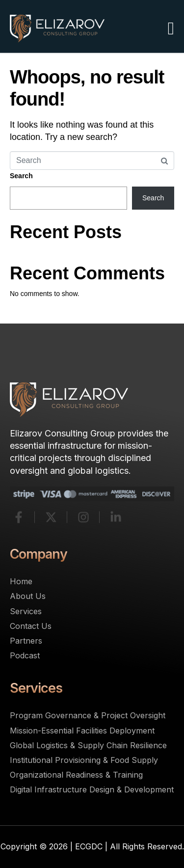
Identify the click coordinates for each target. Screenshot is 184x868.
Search (21, 176)
